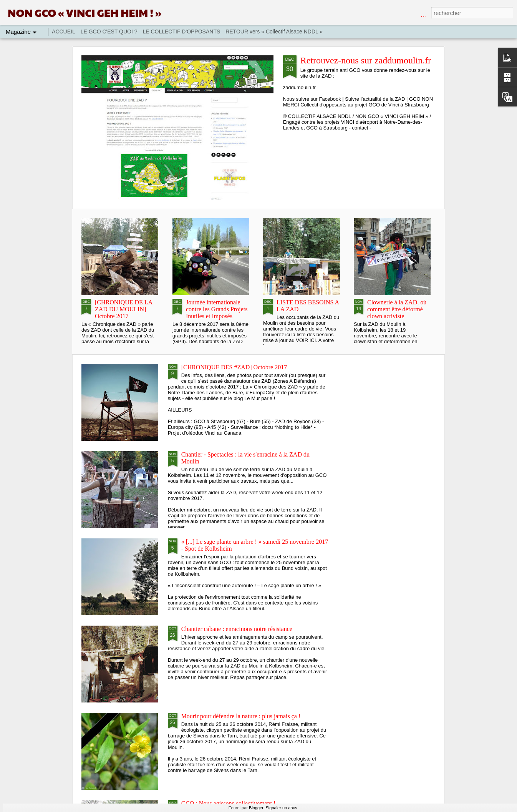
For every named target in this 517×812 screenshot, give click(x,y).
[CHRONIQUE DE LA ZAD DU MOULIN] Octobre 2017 (123, 309)
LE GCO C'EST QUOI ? (109, 32)
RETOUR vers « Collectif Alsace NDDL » (274, 32)
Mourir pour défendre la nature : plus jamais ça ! (241, 716)
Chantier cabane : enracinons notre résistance (237, 629)
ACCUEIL (64, 32)
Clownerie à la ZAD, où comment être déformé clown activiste (397, 309)
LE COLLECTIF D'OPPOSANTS (181, 32)
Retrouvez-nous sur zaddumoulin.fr (366, 60)
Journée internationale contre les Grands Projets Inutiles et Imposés (217, 309)
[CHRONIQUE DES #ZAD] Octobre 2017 (234, 367)
